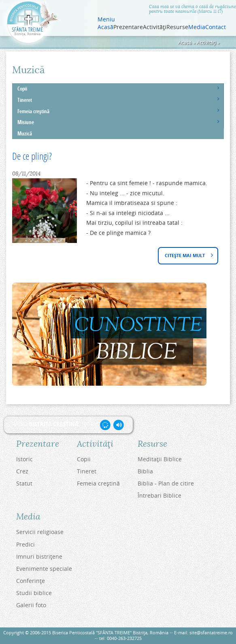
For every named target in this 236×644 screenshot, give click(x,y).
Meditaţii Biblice (160, 459)
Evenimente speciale (44, 569)
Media (197, 27)
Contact (216, 27)
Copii (22, 89)
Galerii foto (31, 605)
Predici (26, 544)
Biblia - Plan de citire (166, 483)
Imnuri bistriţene (39, 556)
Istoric (24, 459)
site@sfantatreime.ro (211, 632)
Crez (22, 471)
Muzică (25, 134)
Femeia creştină (33, 111)
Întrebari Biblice (159, 495)
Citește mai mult (187, 256)
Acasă (105, 27)
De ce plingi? (32, 156)
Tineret (25, 100)
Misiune (26, 122)
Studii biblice (34, 593)
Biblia (145, 471)
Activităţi (206, 43)
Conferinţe (31, 581)
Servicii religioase (40, 532)
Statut (24, 483)
